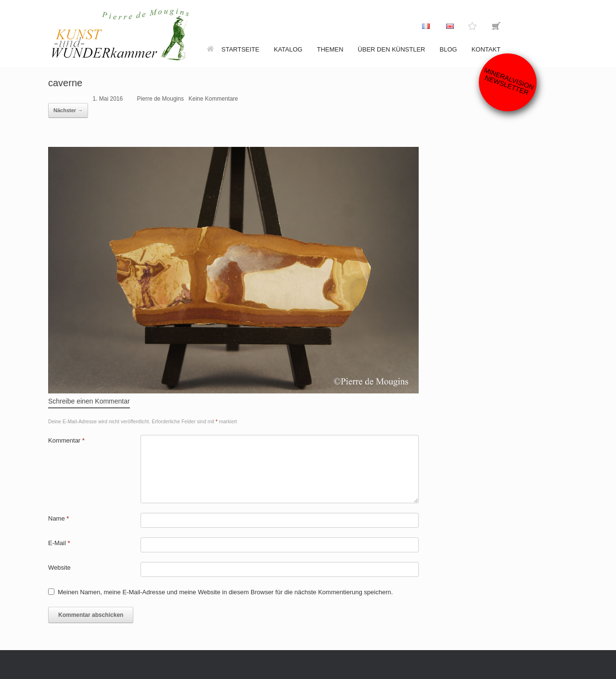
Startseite (233, 49)
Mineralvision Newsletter (509, 81)
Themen (330, 49)
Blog (449, 49)
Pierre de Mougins (160, 99)
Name (58, 518)
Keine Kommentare (213, 99)
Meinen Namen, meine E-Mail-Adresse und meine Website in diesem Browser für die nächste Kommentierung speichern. (225, 592)
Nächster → (68, 110)
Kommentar (66, 440)
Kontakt (486, 49)
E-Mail (59, 543)
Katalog (288, 49)
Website (59, 568)
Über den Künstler (391, 49)
